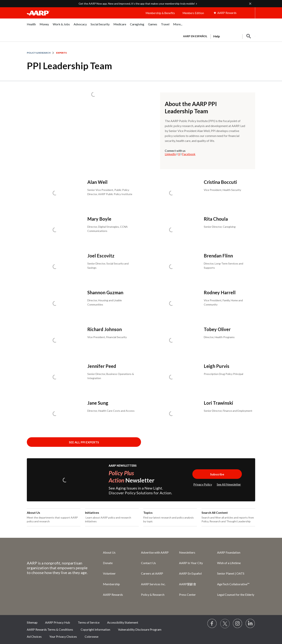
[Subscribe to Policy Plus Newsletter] (217, 474)
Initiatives (92, 513)
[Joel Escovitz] (83, 267)
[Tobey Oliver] (199, 340)
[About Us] (54, 517)
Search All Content (215, 513)
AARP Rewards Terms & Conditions (50, 629)
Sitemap (32, 622)
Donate (108, 563)
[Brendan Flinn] (199, 267)
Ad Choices (34, 636)
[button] (249, 36)
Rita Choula (216, 219)
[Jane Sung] (83, 414)
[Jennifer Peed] (83, 377)
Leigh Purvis (217, 366)
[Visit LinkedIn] (250, 624)
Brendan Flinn (218, 256)
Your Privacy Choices (63, 636)
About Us (33, 513)
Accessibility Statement (123, 622)
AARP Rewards (113, 595)
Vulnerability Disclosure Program (140, 629)
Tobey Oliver (217, 329)
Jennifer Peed (102, 366)
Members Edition (193, 13)
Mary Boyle (99, 219)
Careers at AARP (152, 573)
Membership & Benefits (160, 13)
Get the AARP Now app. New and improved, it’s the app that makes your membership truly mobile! (137, 4)
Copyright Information (95, 629)
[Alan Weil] (83, 193)
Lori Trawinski (218, 403)
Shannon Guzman (105, 292)
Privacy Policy (203, 484)
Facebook (189, 154)
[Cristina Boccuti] (199, 193)
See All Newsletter (229, 484)
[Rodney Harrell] (199, 303)
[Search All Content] (228, 517)
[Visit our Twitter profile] (225, 624)
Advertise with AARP (155, 552)
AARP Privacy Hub (58, 622)
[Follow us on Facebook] (212, 624)
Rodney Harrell (220, 292)
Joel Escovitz (101, 256)
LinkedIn (170, 154)
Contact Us (148, 563)
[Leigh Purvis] (199, 377)
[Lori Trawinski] (199, 414)
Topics (148, 513)
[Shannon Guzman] (83, 303)
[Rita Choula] (199, 230)
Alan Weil (97, 182)
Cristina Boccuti (220, 182)
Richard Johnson (105, 329)
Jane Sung (98, 403)
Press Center (187, 595)
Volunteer (109, 573)
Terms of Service (89, 622)
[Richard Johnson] (83, 340)
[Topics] (170, 517)
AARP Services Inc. (153, 584)
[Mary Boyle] (83, 230)
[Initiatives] (112, 517)
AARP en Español (195, 36)
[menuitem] (31, 26)
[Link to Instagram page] (238, 624)
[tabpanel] (217, 36)
